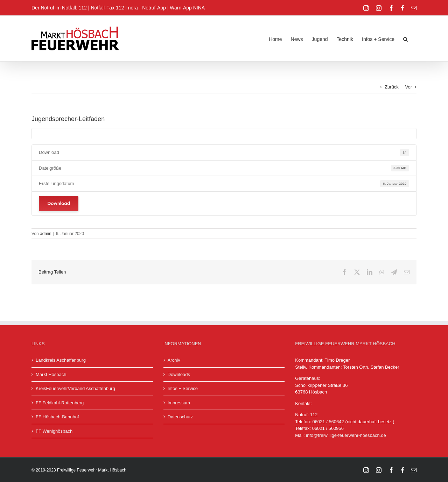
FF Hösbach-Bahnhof (57, 417)
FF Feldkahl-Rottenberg (60, 403)
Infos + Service (183, 388)
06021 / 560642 (328, 422)
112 (314, 415)
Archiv (174, 360)
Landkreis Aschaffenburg (61, 360)
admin (46, 234)
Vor (408, 87)
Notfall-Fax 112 (107, 8)
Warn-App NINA (187, 8)
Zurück (392, 87)
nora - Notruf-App (147, 8)
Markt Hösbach (51, 374)
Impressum (179, 403)
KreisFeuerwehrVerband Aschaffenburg (75, 388)
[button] (405, 38)
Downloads (179, 374)
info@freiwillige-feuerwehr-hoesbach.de (346, 435)
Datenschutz (180, 417)
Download (59, 203)
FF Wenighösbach (54, 431)
